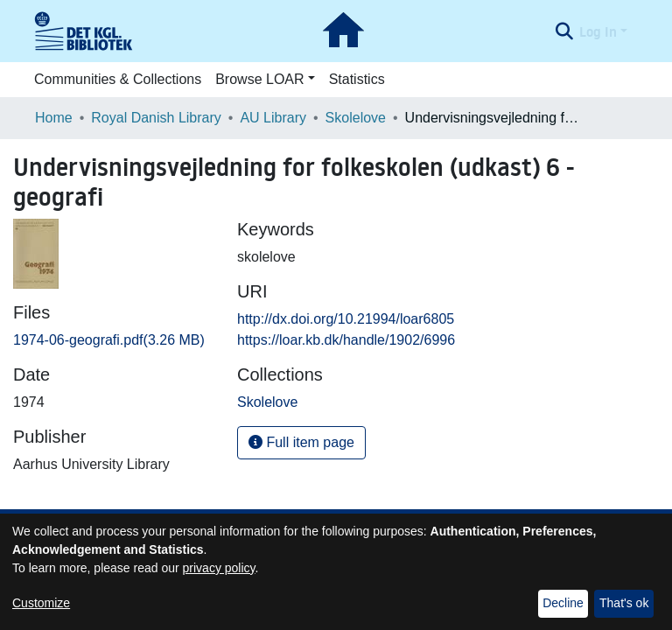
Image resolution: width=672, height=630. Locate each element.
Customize (41, 603)
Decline (563, 603)
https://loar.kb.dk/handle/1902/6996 (346, 340)
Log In (598, 31)
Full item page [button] (301, 442)
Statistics (357, 79)
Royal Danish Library (156, 118)
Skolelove (356, 118)
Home (54, 118)
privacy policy (219, 568)
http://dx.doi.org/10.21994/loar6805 (346, 319)
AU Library (273, 118)
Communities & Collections (118, 79)
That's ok (624, 603)
